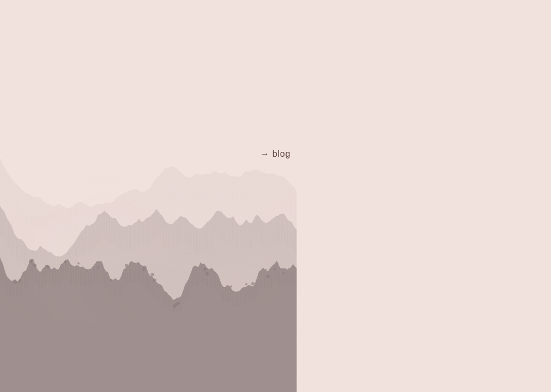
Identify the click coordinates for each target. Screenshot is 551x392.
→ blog (276, 154)
